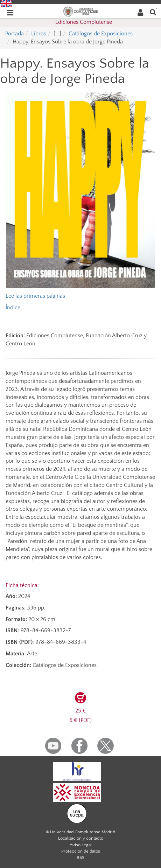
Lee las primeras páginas (35, 296)
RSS (80, 857)
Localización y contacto (81, 838)
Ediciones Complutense (84, 22)
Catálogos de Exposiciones (101, 34)
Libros (39, 34)
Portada (15, 34)
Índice (13, 308)
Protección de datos (81, 851)
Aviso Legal (81, 845)
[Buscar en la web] (153, 12)
